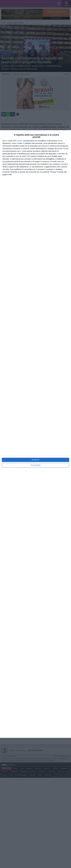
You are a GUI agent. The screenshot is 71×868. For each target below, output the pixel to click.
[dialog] (35, 434)
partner (20, 141)
